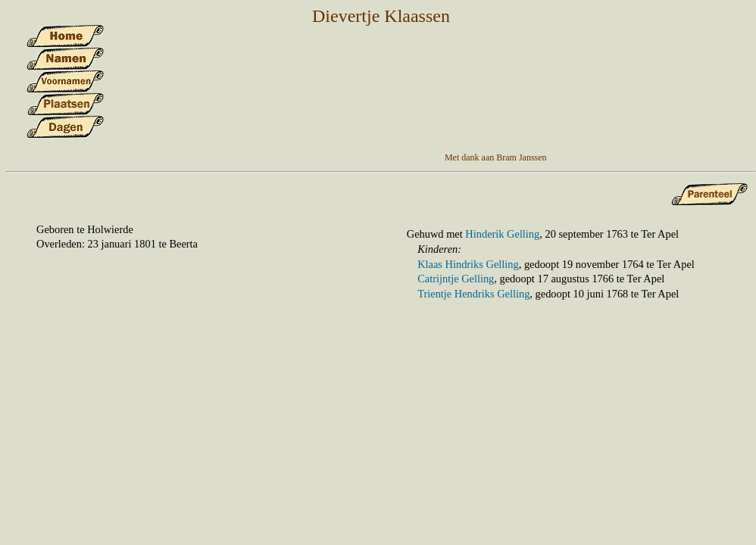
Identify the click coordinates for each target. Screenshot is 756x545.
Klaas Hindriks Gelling (468, 264)
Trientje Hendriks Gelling (473, 294)
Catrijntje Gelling (456, 279)
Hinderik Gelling (502, 234)
